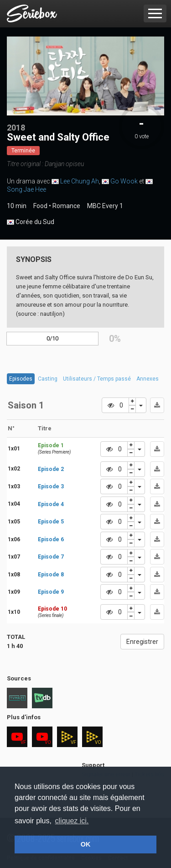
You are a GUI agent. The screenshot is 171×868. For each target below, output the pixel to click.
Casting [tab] (48, 379)
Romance (66, 206)
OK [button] (86, 844)
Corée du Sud (31, 222)
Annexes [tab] (148, 379)
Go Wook (124, 181)
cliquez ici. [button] (72, 821)
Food (40, 206)
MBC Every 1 (105, 206)
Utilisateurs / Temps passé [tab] (97, 379)
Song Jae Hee (26, 189)
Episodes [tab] (21, 379)
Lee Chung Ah (80, 181)
